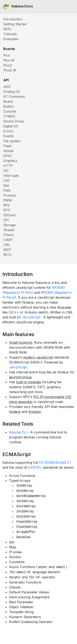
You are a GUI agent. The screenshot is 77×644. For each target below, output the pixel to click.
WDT (7, 250)
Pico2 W (10, 70)
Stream (9, 230)
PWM (8, 200)
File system (12, 141)
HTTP (8, 166)
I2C (6, 171)
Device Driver (14, 121)
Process (10, 195)
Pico (7, 55)
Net (6, 185)
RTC (7, 210)
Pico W (9, 60)
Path (7, 190)
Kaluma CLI (18, 432)
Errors (8, 131)
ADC (7, 87)
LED (6, 181)
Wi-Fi (7, 255)
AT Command (14, 97)
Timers (9, 235)
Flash (7, 146)
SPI (6, 220)
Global (8, 151)
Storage (9, 225)
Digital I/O (11, 126)
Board (8, 101)
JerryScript (31, 317)
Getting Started (15, 24)
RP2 (6, 205)
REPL (7, 29)
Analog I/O (12, 92)
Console (10, 111)
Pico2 (8, 65)
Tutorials (10, 34)
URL (7, 245)
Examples (11, 39)
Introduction (13, 19)
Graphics (10, 161)
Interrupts (11, 176)
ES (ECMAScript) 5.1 (55, 462)
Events (9, 136)
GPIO (7, 156)
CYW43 (9, 116)
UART (8, 240)
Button (9, 106)
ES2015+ (35, 467)
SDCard (9, 215)
